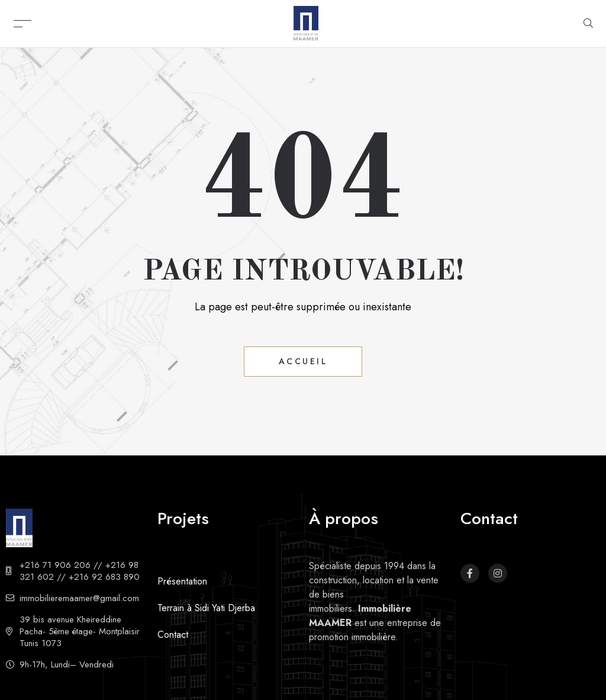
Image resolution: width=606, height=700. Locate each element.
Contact (173, 635)
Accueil (303, 361)
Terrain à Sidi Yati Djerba (206, 608)
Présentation (182, 581)
